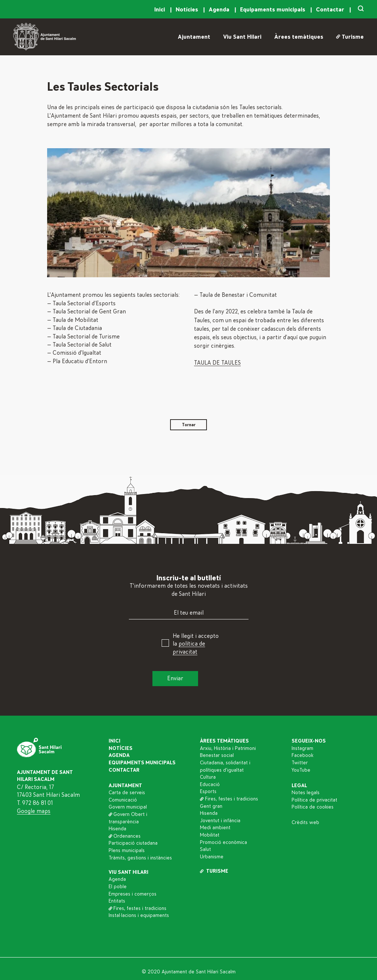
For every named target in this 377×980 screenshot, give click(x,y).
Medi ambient (215, 828)
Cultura (208, 777)
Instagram (302, 748)
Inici (160, 10)
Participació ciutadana (133, 843)
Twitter (300, 763)
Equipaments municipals (273, 10)
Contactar (331, 10)
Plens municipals (127, 851)
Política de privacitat (314, 800)
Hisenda (117, 829)
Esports (208, 792)
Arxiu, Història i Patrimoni (228, 748)
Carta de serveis (127, 793)
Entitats (117, 901)
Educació (210, 785)
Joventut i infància (220, 821)
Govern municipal (128, 807)
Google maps (34, 811)
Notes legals (306, 793)
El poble (118, 887)
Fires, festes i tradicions (138, 908)
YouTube (301, 770)
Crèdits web (305, 823)
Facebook (302, 755)
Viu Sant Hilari (242, 37)
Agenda (220, 10)
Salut (205, 849)
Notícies (188, 10)
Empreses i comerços (133, 894)
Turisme (350, 37)
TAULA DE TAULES (217, 363)
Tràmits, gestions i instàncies (140, 858)
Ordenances (125, 836)
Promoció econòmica (223, 842)
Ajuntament (194, 37)
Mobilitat (210, 835)
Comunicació (123, 800)
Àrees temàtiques (299, 37)
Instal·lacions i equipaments (139, 915)
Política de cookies (313, 807)
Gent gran (211, 806)
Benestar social (217, 755)
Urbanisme (212, 857)
